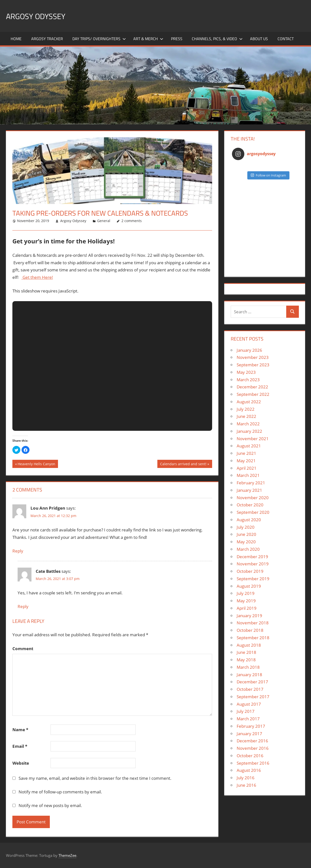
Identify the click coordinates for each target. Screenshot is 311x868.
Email (20, 746)
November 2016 (253, 748)
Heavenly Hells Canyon (36, 464)
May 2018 (246, 660)
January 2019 (249, 616)
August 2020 (249, 520)
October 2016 (250, 756)
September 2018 (253, 638)
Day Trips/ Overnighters (99, 39)
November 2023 (253, 357)
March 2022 (248, 424)
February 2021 (251, 483)
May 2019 (246, 601)
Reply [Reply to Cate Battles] (23, 606)
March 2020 (248, 549)
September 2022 (253, 394)
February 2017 (251, 726)
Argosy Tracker (47, 39)
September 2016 (253, 763)
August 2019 (249, 586)
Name (20, 730)
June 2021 (246, 453)
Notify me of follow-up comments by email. (60, 792)
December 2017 (252, 682)
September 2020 (253, 512)
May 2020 (246, 542)
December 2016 (252, 741)
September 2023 (253, 365)
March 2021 (248, 475)
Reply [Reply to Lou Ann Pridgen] (18, 551)
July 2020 (246, 527)
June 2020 (246, 534)
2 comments (132, 221)
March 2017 (248, 719)
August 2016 (249, 770)
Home (16, 39)
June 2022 (246, 416)
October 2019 (250, 571)
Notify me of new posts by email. (50, 805)
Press (177, 39)
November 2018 (253, 623)
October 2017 (250, 689)
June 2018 (246, 652)
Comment (23, 649)
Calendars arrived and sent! (183, 464)
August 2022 (249, 402)
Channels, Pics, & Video (217, 39)
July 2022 (246, 409)
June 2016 (246, 785)
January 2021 (249, 490)
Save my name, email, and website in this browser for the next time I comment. (95, 778)
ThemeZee (67, 855)
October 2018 (250, 630)
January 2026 (249, 350)
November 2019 (253, 564)
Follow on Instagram (268, 175)
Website (21, 763)
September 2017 (253, 697)
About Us (259, 39)
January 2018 (249, 675)
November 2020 (253, 498)
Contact (286, 39)
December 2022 (252, 387)
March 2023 (248, 380)
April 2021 (247, 468)
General (104, 221)
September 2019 (253, 579)
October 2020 (250, 505)
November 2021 (253, 439)
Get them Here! (37, 277)
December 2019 (252, 557)
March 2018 (248, 667)
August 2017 (249, 704)
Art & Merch (148, 39)
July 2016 (246, 778)
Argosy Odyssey (40, 16)
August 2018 (249, 645)
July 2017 (246, 711)
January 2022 (249, 431)
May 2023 (246, 372)
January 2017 (249, 734)
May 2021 (246, 461)
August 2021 (249, 446)
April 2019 (247, 608)
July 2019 (246, 593)
